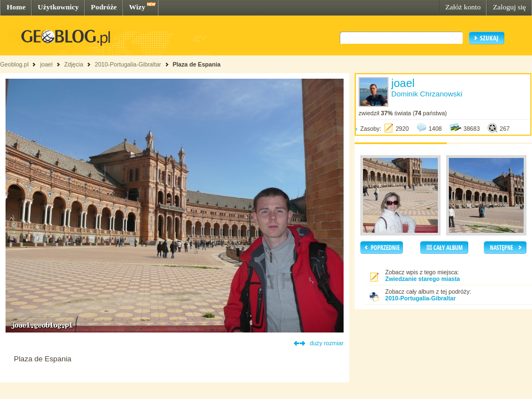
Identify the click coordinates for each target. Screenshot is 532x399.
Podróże (104, 7)
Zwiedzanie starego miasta (423, 279)
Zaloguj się (509, 7)
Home (16, 7)
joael (46, 64)
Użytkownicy (58, 7)
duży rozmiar (327, 343)
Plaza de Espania (196, 64)
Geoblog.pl (14, 64)
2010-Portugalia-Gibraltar (128, 64)
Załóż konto (463, 7)
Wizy (137, 7)
